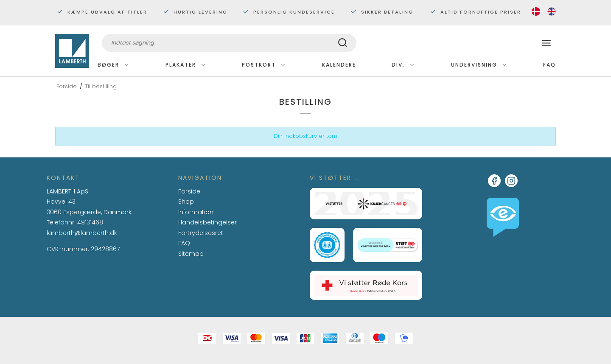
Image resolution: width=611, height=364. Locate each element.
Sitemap (191, 254)
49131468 (90, 222)
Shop (186, 202)
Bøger (114, 65)
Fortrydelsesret (201, 233)
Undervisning (479, 65)
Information (196, 213)
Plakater (186, 65)
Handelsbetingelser (207, 222)
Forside (189, 191)
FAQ (549, 65)
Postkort (264, 65)
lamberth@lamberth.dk (82, 233)
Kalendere (339, 65)
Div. (403, 65)
